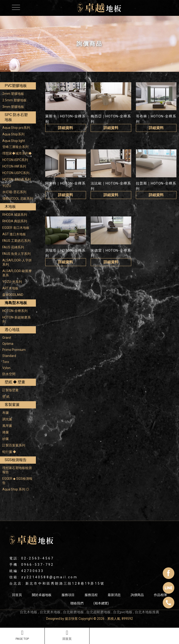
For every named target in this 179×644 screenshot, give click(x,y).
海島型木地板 (16, 303)
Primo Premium (14, 350)
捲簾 (6, 432)
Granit (7, 338)
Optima (8, 344)
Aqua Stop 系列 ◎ (16, 489)
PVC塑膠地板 (16, 86)
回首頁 (67, 635)
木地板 (10, 207)
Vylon (6, 368)
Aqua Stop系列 (13, 134)
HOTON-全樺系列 (15, 311)
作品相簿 (160, 595)
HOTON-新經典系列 (17, 179)
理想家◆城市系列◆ (17, 153)
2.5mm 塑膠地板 (14, 100)
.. (106, 619)
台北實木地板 (50, 612)
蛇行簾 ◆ (9, 452)
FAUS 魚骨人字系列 (16, 254)
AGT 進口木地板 (14, 234)
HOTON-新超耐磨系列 (17, 319)
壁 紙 (6, 397)
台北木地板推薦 (147, 612)
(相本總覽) (101, 603)
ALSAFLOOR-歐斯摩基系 (17, 273)
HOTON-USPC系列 (16, 173)
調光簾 (7, 419)
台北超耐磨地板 (98, 612)
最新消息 (114, 595)
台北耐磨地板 (73, 612)
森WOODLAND (13, 295)
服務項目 (68, 595)
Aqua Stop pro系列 (16, 128)
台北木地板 (29, 612)
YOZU (7, 186)
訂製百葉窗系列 (14, 445)
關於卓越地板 (42, 595)
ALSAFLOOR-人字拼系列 (17, 262)
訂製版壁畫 (10, 390)
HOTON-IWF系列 (14, 166)
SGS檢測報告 (16, 460)
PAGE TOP (22, 635)
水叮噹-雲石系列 (14, 192)
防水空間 (9, 374)
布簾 (6, 413)
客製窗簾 (12, 405)
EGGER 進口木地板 (16, 228)
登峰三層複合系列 (15, 147)
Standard (9, 356)
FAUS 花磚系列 (13, 247)
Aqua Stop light (14, 141)
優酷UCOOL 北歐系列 (18, 199)
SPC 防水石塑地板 (16, 117)
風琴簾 (7, 426)
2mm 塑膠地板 (13, 94)
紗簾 (6, 439)
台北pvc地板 (123, 612)
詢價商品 (137, 595)
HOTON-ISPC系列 (15, 160)
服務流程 (91, 595)
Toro (6, 362)
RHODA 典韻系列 (15, 221)
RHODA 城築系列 (15, 215)
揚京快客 (71, 619)
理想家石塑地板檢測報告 (17, 470)
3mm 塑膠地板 (13, 107)
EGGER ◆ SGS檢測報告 (17, 481)
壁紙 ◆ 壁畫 (15, 382)
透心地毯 (12, 330)
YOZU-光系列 (12, 282)
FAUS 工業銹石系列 (16, 241)
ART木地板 (10, 288)
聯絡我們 (77, 603)
